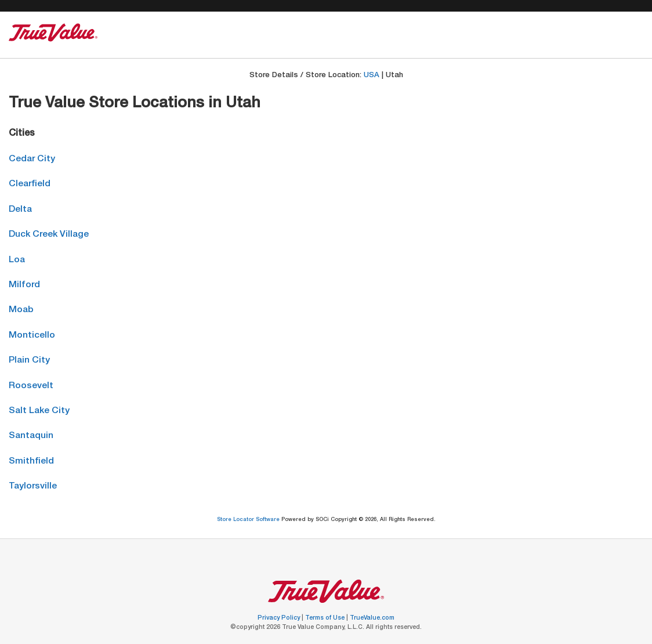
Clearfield (30, 184)
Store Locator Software (249, 520)
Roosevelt (31, 386)
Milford (24, 285)
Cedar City (32, 159)
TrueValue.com (372, 618)
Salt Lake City (39, 411)
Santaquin (31, 436)
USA (372, 76)
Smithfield (31, 462)
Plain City (29, 361)
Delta (20, 210)
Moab (21, 310)
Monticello (32, 336)
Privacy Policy (280, 618)
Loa (17, 260)
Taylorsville (33, 486)
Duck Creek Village (49, 235)
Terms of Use (326, 618)
